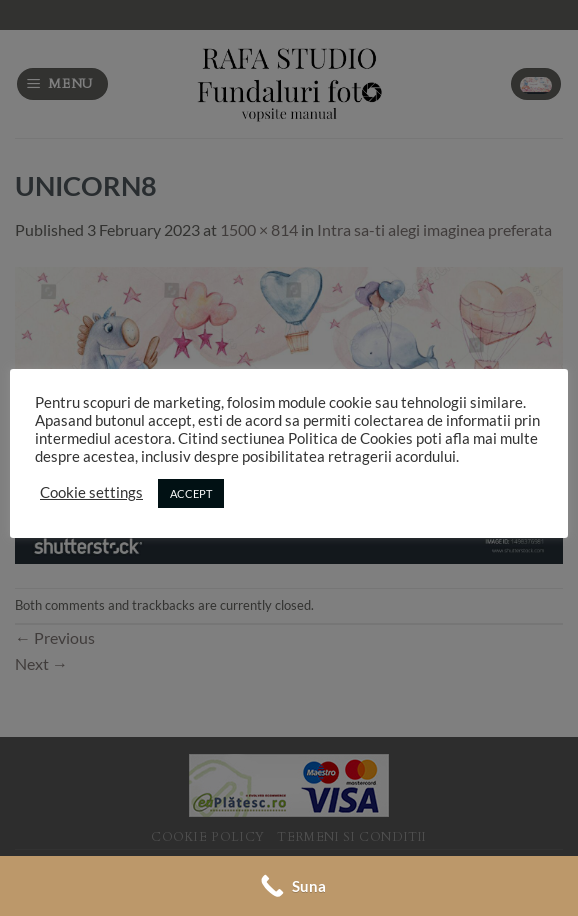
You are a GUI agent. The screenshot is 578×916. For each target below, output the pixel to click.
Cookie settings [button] (91, 492)
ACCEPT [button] (191, 493)
